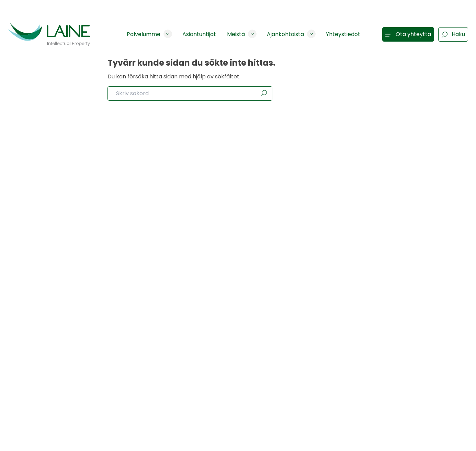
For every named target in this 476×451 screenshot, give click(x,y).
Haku (453, 34)
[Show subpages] (168, 34)
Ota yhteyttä (408, 34)
